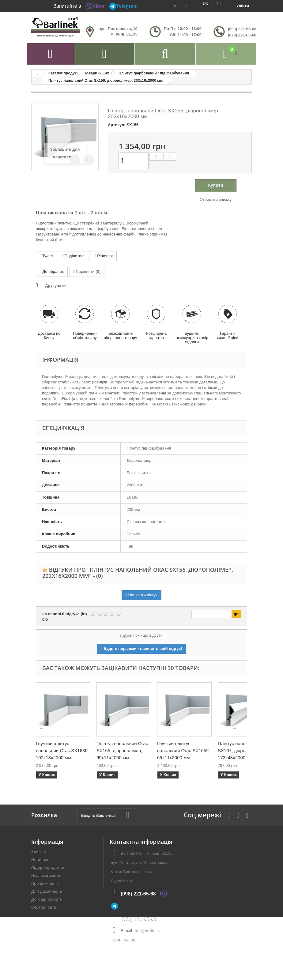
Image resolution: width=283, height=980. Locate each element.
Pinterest (104, 256)
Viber (95, 6)
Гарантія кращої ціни (228, 335)
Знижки (39, 852)
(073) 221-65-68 (242, 35)
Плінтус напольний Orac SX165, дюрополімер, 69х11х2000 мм (122, 750)
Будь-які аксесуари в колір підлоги (192, 338)
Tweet (46, 256)
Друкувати (55, 286)
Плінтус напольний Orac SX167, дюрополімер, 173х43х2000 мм (243, 750)
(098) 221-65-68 (242, 29)
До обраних (52, 271)
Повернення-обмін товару (85, 335)
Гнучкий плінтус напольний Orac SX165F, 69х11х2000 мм (183, 750)
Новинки (40, 859)
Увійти (243, 6)
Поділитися (74, 256)
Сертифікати (44, 907)
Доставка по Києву (49, 335)
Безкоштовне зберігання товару (121, 335)
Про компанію (45, 883)
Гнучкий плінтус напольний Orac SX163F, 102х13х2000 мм (62, 750)
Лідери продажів (48, 867)
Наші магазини (46, 875)
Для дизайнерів (47, 891)
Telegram (123, 6)
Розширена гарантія (156, 335)
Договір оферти (47, 899)
